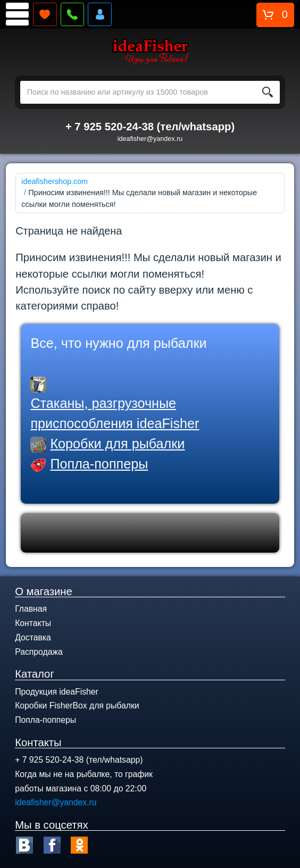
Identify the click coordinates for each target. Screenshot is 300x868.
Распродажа (39, 652)
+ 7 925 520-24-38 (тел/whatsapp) (150, 127)
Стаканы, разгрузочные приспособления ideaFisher (115, 413)
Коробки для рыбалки (117, 444)
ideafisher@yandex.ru (150, 139)
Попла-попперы (99, 464)
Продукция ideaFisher (57, 692)
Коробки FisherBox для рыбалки (77, 706)
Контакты (33, 623)
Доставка (33, 637)
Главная (31, 609)
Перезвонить (73, 15)
